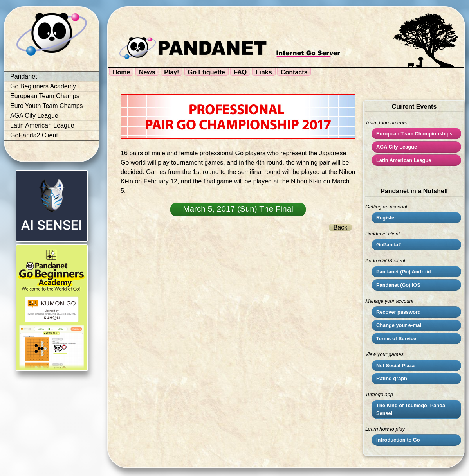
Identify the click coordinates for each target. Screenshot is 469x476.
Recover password (399, 312)
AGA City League (34, 116)
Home (121, 72)
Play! (171, 72)
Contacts (294, 72)
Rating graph (392, 378)
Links (264, 72)
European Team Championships (414, 134)
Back (341, 227)
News (147, 72)
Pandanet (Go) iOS (398, 285)
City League (397, 147)
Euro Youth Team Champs (47, 106)
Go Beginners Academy (43, 86)
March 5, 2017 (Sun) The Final (238, 209)
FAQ (240, 72)
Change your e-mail (400, 325)
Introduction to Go (398, 440)
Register (386, 218)
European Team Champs (45, 96)
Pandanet (24, 76)
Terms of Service (396, 339)
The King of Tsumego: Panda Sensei (411, 409)
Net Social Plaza (395, 366)
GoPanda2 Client (34, 135)
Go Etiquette (207, 72)
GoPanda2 (389, 245)
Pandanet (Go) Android (404, 272)
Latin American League (42, 125)
